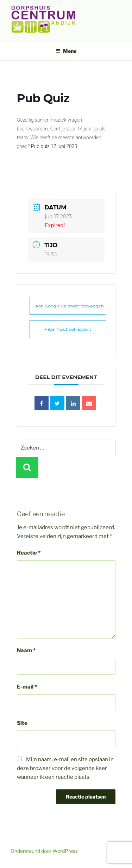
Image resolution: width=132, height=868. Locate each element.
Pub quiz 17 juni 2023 (54, 146)
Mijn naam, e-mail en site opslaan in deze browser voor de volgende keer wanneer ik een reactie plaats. (65, 768)
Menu (66, 51)
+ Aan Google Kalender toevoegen (68, 306)
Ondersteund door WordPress (44, 851)
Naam (26, 650)
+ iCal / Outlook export (68, 329)
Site (22, 723)
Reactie (29, 553)
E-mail (27, 687)
